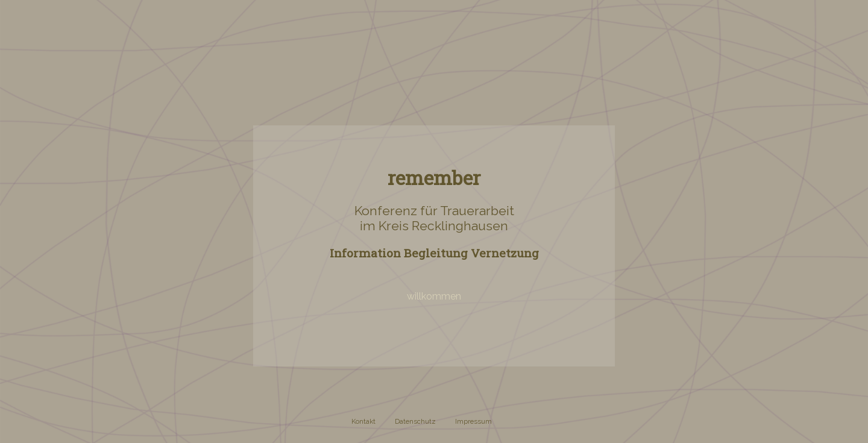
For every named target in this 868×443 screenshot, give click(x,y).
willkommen (434, 296)
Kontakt (363, 421)
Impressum (473, 421)
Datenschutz (415, 421)
